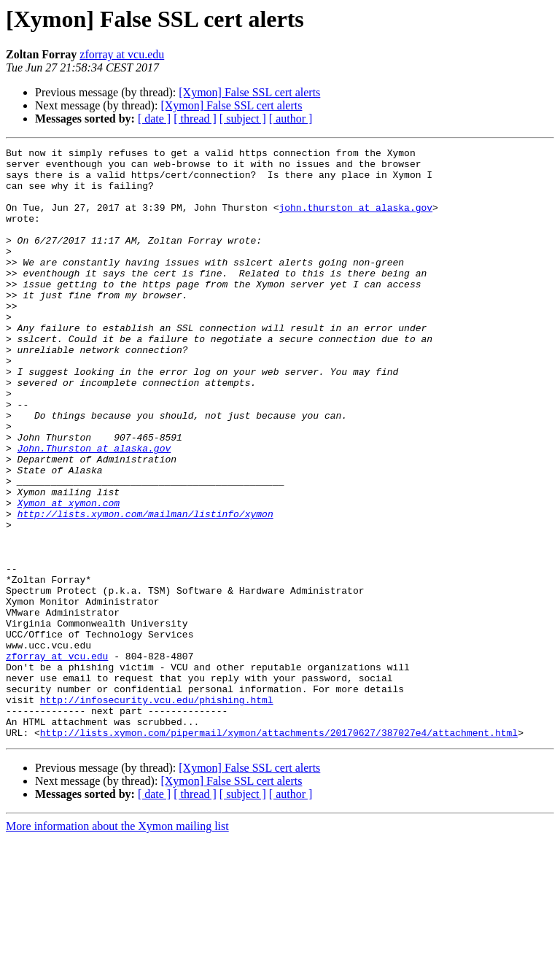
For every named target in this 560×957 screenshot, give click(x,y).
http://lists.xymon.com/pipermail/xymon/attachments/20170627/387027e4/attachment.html (279, 851)
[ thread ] (195, 119)
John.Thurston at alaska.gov (94, 509)
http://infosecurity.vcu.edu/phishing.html (157, 811)
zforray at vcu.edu (122, 54)
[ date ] (154, 119)
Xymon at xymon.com (69, 575)
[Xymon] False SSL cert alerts (249, 92)
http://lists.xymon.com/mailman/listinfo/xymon (145, 588)
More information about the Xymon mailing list (117, 944)
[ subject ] (243, 119)
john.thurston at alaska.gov (355, 220)
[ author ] (291, 119)
